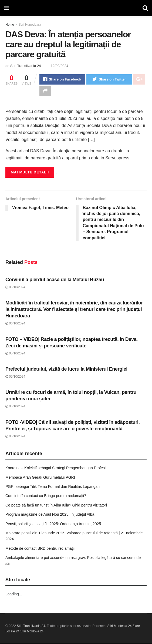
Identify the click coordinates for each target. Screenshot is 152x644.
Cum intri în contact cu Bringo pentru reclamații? (46, 496)
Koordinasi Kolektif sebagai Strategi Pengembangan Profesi (55, 468)
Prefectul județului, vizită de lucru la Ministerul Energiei (66, 369)
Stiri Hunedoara (30, 25)
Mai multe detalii (30, 172)
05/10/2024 (15, 353)
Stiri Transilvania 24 (26, 66)
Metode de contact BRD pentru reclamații (40, 549)
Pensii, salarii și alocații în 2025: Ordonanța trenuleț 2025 (53, 524)
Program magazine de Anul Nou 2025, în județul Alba (50, 515)
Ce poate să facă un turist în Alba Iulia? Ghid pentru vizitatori (56, 505)
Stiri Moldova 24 (32, 632)
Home (10, 25)
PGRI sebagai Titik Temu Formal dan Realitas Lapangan (53, 487)
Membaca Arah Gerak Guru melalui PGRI (40, 477)
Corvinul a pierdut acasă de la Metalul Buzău (55, 280)
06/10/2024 (15, 287)
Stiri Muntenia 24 (120, 626)
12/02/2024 (60, 66)
